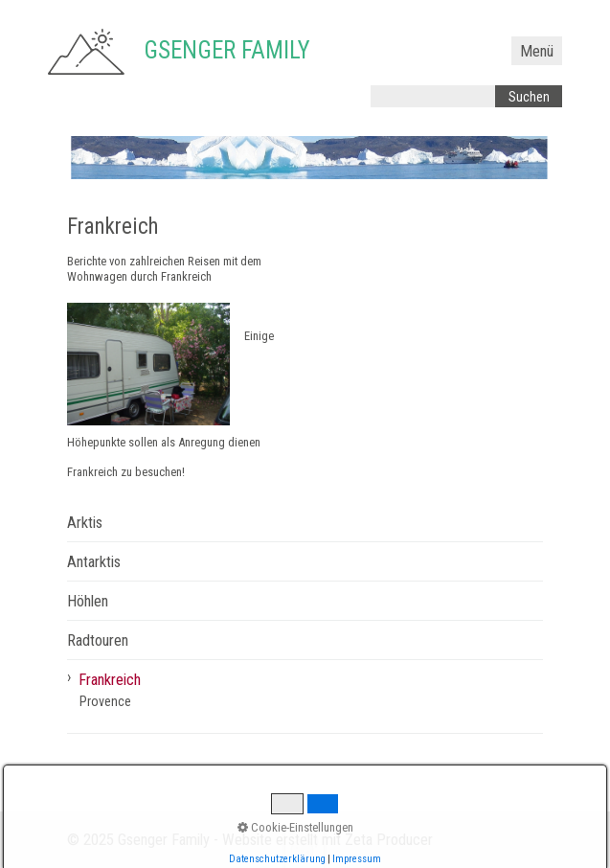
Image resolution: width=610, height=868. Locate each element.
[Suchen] (529, 96)
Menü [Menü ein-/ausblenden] (537, 51)
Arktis (85, 523)
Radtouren (98, 640)
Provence (105, 701)
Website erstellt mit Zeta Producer (328, 840)
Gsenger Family (227, 50)
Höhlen (88, 601)
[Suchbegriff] (433, 96)
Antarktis (94, 562)
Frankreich (110, 680)
